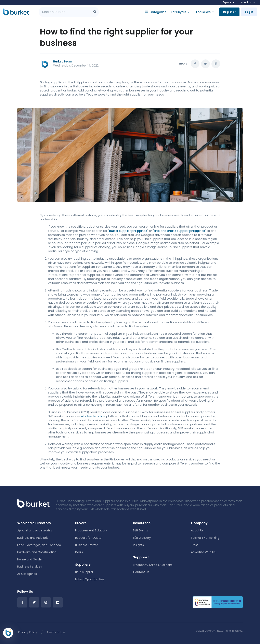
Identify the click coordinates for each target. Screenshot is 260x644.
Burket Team (63, 61)
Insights (138, 545)
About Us (246, 2)
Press (195, 545)
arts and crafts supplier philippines (179, 231)
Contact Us (141, 572)
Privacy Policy (28, 632)
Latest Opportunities (90, 579)
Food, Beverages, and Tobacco (39, 545)
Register (229, 12)
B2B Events (141, 530)
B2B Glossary (142, 538)
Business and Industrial (33, 538)
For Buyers (179, 12)
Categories (156, 12)
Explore (227, 2)
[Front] (34, 503)
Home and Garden (30, 559)
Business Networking (205, 538)
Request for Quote (88, 538)
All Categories (27, 574)
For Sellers (203, 12)
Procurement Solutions (91, 530)
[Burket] (16, 12)
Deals (79, 552)
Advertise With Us (203, 552)
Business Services (30, 567)
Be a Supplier (84, 572)
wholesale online (93, 416)
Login (249, 12)
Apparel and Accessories (35, 530)
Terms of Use (56, 632)
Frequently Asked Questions (153, 565)
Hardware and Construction (37, 552)
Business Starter (86, 545)
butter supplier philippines (128, 231)
